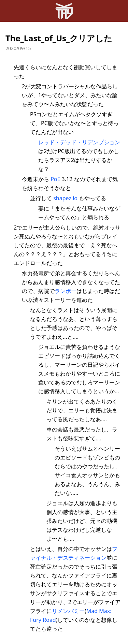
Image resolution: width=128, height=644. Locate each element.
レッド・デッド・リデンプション (79, 142)
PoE (55, 179)
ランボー (66, 291)
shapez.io (65, 198)
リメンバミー (68, 611)
